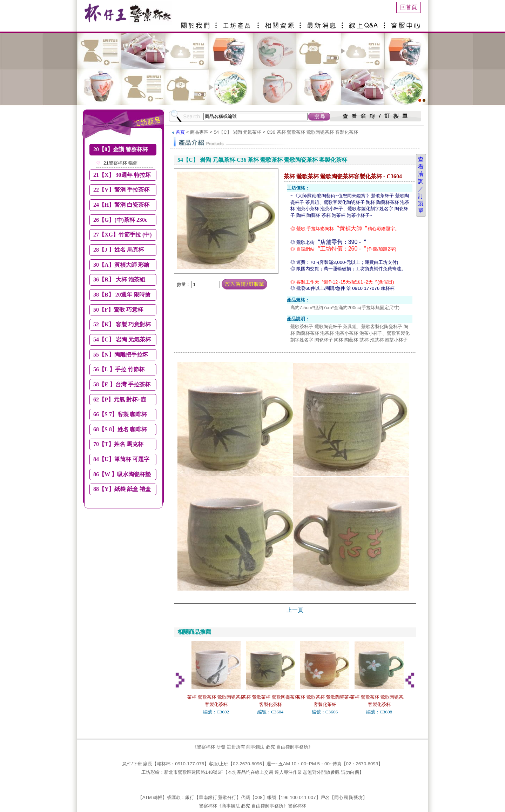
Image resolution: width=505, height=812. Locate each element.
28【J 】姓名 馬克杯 (119, 250)
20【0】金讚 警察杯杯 (121, 149)
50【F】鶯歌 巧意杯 (118, 310)
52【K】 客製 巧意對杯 (122, 324)
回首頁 (409, 7)
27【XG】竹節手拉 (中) (123, 235)
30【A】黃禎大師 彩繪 (121, 265)
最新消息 (323, 23)
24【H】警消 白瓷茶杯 (121, 205)
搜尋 (319, 117)
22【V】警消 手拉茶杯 (121, 190)
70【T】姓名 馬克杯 (118, 444)
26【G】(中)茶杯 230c (120, 220)
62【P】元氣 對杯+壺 (120, 400)
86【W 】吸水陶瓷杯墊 (122, 474)
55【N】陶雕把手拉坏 (121, 355)
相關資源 (281, 23)
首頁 (180, 132)
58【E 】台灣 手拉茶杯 (122, 384)
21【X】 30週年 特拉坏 (122, 175)
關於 (196, 23)
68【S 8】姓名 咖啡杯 (120, 429)
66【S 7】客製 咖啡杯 (120, 414)
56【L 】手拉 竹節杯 (119, 369)
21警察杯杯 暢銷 (120, 163)
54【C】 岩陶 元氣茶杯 (122, 340)
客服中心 (407, 23)
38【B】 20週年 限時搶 (122, 295)
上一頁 (295, 610)
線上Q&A (365, 23)
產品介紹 (238, 23)
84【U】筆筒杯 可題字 (121, 459)
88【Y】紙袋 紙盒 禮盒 (122, 489)
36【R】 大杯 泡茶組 (119, 279)
